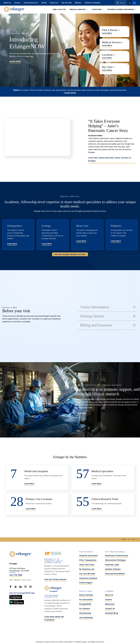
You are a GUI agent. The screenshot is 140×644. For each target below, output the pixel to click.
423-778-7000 (16, 575)
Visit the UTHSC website (55, 579)
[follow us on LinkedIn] (21, 587)
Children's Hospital (92, 3)
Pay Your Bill (67, 3)
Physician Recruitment (115, 574)
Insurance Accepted (88, 578)
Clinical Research (31, 3)
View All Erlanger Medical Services (70, 254)
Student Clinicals (113, 569)
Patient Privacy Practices (54, 642)
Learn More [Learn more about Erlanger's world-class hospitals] (29, 484)
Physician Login (112, 565)
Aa (130, 3)
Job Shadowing (86, 618)
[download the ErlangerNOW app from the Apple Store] (16, 599)
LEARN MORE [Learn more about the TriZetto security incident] (70, 93)
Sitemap (39, 642)
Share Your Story (87, 565)
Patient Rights (86, 583)
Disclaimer (69, 642)
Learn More (12, 244)
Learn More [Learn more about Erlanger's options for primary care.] (31, 509)
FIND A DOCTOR (59, 10)
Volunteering (85, 613)
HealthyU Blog (112, 613)
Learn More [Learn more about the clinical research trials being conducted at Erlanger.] (97, 509)
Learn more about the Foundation (54, 618)
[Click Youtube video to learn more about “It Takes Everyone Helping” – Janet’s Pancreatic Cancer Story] (37, 137)
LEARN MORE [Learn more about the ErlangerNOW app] (15, 62)
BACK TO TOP (130, 539)
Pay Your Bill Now (87, 574)
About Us (7, 3)
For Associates (86, 599)
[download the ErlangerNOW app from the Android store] (17, 604)
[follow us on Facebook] (11, 587)
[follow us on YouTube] (16, 587)
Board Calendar (86, 595)
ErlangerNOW (85, 604)
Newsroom (110, 604)
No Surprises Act (87, 569)
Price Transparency (88, 560)
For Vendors (85, 609)
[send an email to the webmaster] (30, 587)
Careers (17, 3)
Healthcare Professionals (117, 556)
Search (121, 3)
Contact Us (54, 3)
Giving (44, 3)
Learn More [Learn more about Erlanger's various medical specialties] (97, 484)
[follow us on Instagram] (25, 587)
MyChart (78, 3)
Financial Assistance (89, 556)
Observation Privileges (115, 560)
